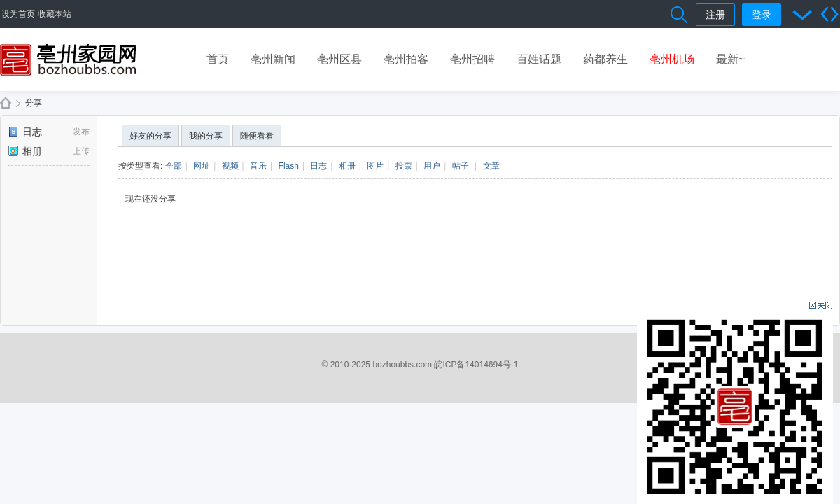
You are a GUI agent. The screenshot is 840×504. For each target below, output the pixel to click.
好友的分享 (150, 136)
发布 (81, 132)
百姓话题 (539, 59)
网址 (202, 166)
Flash (289, 166)
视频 (230, 166)
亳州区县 (339, 59)
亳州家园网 (6, 103)
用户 (432, 166)
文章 (491, 166)
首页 (218, 59)
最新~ (730, 59)
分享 (34, 103)
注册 (715, 15)
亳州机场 (672, 59)
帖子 (461, 166)
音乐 (258, 166)
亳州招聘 (472, 59)
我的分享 (206, 136)
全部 (174, 166)
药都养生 (605, 59)
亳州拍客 (406, 59)
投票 (404, 166)
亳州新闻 (273, 59)
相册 (25, 151)
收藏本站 (55, 14)
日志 (25, 132)
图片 (375, 166)
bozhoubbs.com (402, 365)
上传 (81, 151)
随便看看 (257, 136)
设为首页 (18, 14)
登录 (762, 15)
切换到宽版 (829, 14)
